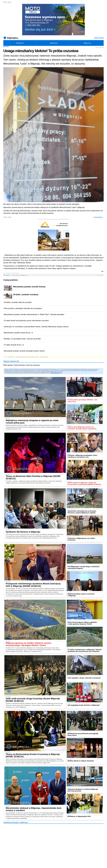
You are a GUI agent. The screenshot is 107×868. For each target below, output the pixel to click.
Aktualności (20, 43)
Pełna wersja (99, 38)
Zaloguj (53, 373)
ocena (24, 275)
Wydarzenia (54, 43)
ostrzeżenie (44, 357)
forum (8, 275)
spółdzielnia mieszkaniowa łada (27, 357)
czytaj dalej (98, 217)
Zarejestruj (58, 373)
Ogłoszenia (87, 43)
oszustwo (11, 357)
